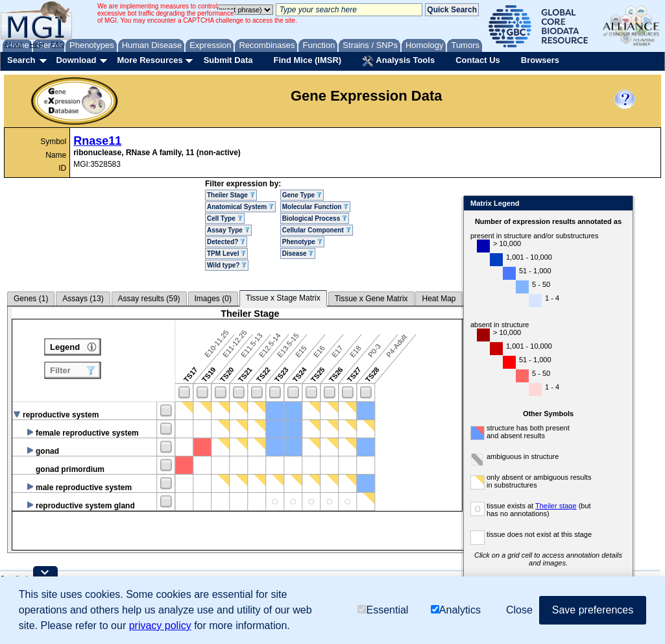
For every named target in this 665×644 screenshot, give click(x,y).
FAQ (58, 44)
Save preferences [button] (593, 610)
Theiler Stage (231, 195)
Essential (383, 610)
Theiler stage (556, 506)
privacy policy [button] (160, 625)
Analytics (456, 610)
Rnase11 (97, 141)
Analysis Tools (398, 61)
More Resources (150, 60)
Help (37, 44)
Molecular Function (315, 207)
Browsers (540, 60)
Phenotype (302, 242)
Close (621, 204)
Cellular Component (317, 230)
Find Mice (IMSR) (307, 60)
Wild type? (227, 265)
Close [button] (519, 610)
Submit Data (228, 60)
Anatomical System (240, 207)
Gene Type (302, 195)
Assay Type (228, 230)
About (14, 44)
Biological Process (315, 218)
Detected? (226, 242)
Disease (298, 254)
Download (76, 60)
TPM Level (226, 254)
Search (21, 60)
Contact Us (478, 60)
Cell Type (225, 218)
